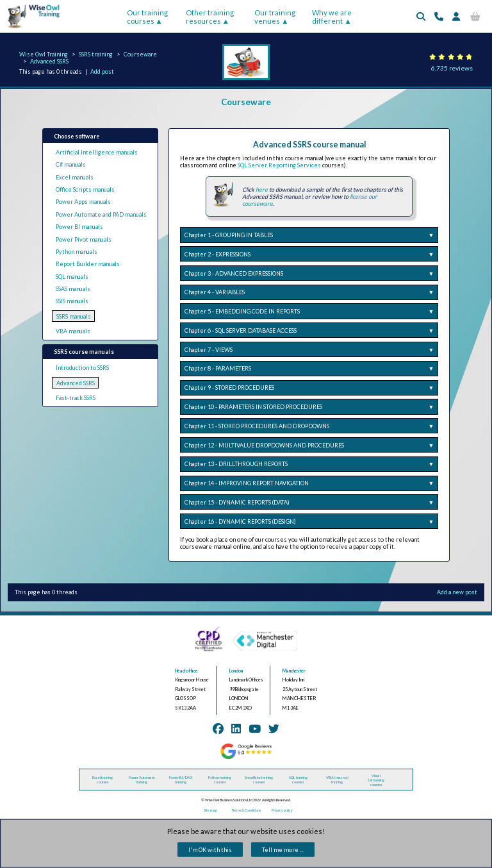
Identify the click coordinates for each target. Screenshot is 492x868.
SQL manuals (72, 277)
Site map (210, 810)
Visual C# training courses (376, 780)
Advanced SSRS (49, 61)
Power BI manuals (79, 227)
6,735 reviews (452, 68)
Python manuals (77, 252)
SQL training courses (298, 780)
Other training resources (210, 17)
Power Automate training (142, 780)
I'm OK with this (210, 850)
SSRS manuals (74, 316)
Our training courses (147, 17)
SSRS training (96, 54)
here (262, 189)
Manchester (294, 671)
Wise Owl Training (44, 54)
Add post (102, 71)
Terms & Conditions (246, 810)
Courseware (140, 54)
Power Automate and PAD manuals (101, 214)
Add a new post (457, 592)
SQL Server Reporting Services (279, 165)
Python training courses (220, 780)
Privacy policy (282, 810)
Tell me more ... (283, 850)
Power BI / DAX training (181, 780)
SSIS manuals (72, 301)
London (236, 671)
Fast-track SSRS (76, 398)
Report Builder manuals (88, 264)
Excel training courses (102, 780)
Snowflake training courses (259, 780)
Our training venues (275, 17)
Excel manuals (75, 177)
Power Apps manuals (83, 202)
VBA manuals (73, 331)
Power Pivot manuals (84, 239)
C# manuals (71, 164)
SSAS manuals (73, 289)
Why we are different (332, 17)
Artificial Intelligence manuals (97, 152)
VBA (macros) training (337, 780)
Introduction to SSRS (82, 368)
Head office (186, 671)
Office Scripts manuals (85, 189)
